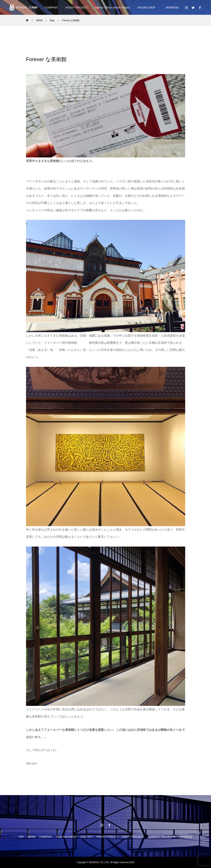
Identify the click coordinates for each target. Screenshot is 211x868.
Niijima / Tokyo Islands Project (113, 7)
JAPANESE (171, 7)
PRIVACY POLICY (107, 837)
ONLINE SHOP (146, 7)
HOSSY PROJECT (77, 7)
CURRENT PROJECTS (161, 837)
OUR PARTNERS (66, 837)
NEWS (31, 837)
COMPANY (51, 7)
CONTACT (87, 837)
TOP (21, 837)
